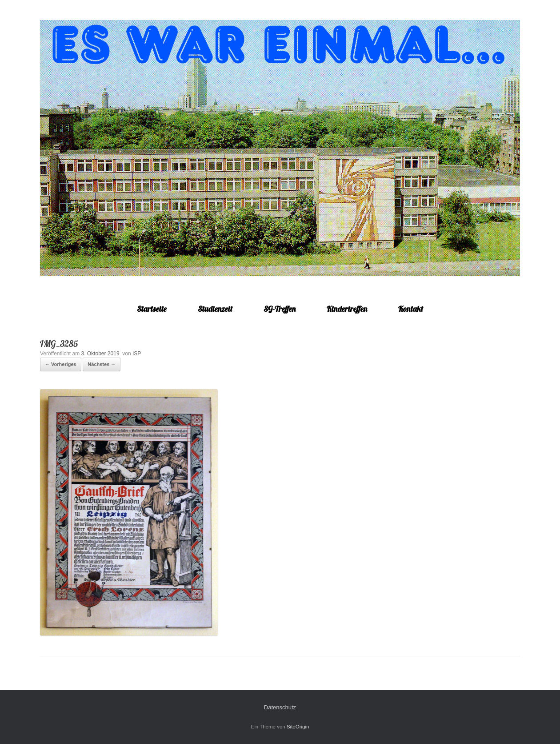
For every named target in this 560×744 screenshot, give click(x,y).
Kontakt (411, 309)
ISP (137, 354)
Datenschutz (280, 707)
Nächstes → (102, 364)
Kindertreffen (347, 309)
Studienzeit (215, 309)
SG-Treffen (280, 309)
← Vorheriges (61, 364)
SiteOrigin (298, 727)
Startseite (152, 309)
